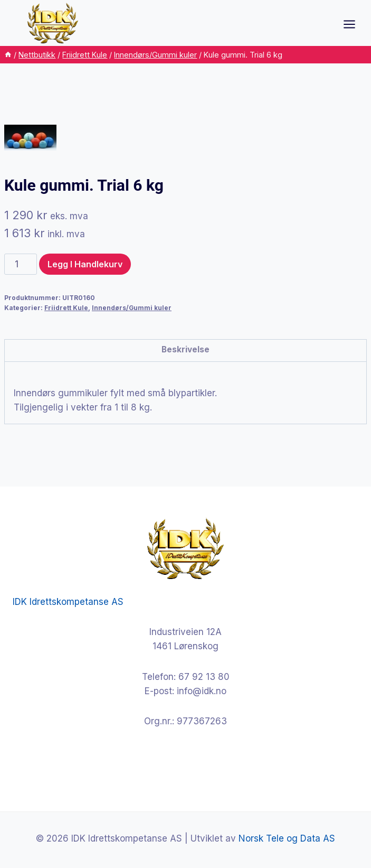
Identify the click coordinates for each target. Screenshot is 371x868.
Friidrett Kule (66, 308)
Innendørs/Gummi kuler (132, 308)
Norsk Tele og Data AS (287, 838)
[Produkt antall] (21, 264)
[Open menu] (355, 24)
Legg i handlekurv (85, 264)
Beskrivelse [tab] (185, 349)
